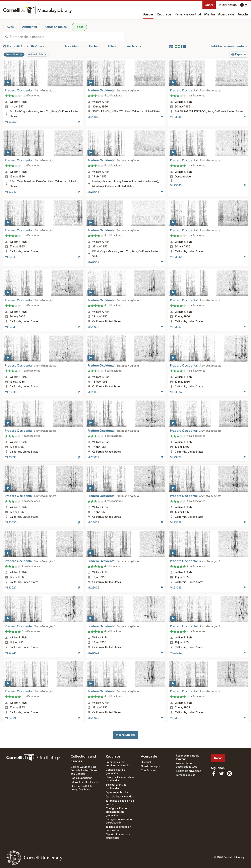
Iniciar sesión (228, 5)
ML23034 (176, 392)
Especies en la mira (117, 792)
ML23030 (11, 523)
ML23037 (176, 327)
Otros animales (56, 27)
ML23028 (176, 523)
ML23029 (93, 523)
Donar (209, 5)
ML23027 (11, 588)
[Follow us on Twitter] (222, 774)
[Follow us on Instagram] (230, 774)
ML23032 (93, 457)
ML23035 (93, 392)
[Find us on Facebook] (213, 774)
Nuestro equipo (150, 766)
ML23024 (11, 653)
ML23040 (176, 257)
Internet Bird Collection (84, 782)
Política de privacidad (189, 771)
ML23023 (93, 653)
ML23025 (176, 588)
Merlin (210, 14)
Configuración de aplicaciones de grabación (116, 812)
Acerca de (226, 14)
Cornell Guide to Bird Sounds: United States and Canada (84, 770)
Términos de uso (186, 775)
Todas (79, 27)
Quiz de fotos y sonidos (120, 797)
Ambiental (29, 27)
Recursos (164, 14)
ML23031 (176, 457)
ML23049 (93, 117)
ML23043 (11, 257)
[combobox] (67, 37)
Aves (10, 27)
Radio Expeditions (81, 778)
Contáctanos (148, 771)
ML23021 (10, 718)
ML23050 (11, 122)
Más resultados (125, 735)
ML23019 (176, 718)
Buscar (148, 14)
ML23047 (11, 192)
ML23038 (93, 327)
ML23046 (93, 192)
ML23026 (93, 588)
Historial (146, 762)
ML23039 (11, 327)
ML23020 (93, 718)
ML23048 (176, 117)
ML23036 (11, 392)
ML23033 (11, 457)
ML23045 (176, 185)
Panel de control (188, 14)
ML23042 (93, 262)
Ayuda (243, 14)
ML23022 (176, 653)
